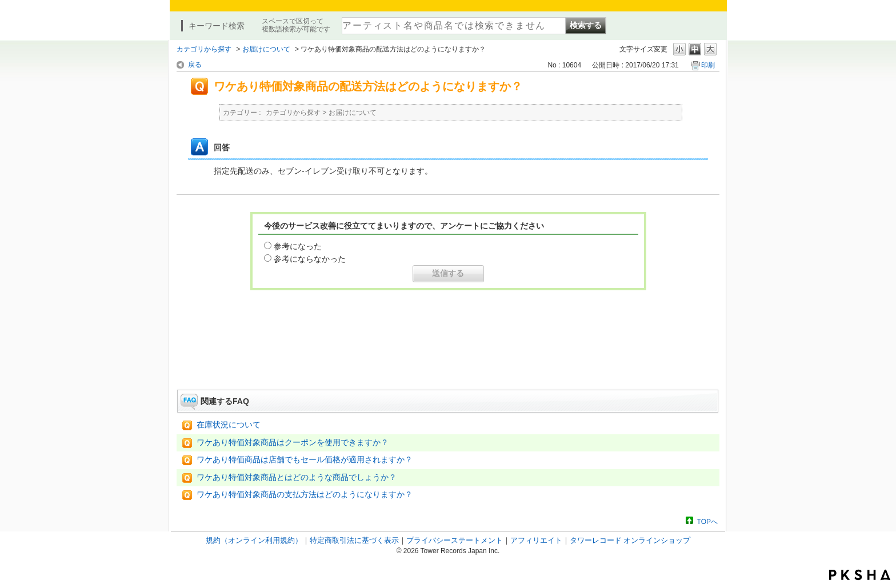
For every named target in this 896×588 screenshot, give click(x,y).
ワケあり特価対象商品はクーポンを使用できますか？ (293, 443)
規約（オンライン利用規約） (254, 540)
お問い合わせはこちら (448, 358)
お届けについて (266, 49)
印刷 (708, 65)
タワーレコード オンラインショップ (630, 540)
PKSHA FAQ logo (860, 575)
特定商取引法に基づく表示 (354, 540)
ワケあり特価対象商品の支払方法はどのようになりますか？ (305, 495)
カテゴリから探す (204, 49)
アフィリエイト (536, 540)
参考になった (298, 246)
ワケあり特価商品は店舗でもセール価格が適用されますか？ (305, 460)
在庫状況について (229, 425)
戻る (195, 65)
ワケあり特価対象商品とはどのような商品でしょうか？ (297, 477)
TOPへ (707, 521)
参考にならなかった (310, 259)
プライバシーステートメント (455, 540)
